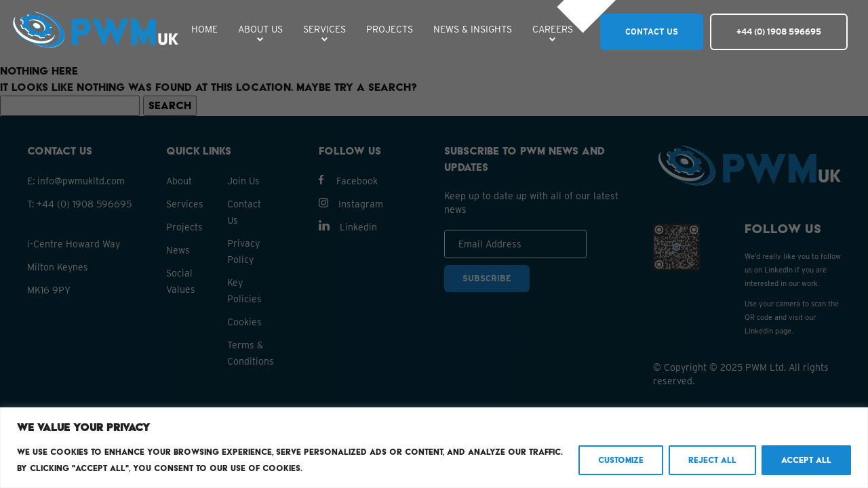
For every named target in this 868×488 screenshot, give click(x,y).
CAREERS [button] (553, 29)
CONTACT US (652, 32)
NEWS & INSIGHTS (473, 29)
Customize (621, 460)
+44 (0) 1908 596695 (779, 32)
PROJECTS (390, 29)
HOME (204, 29)
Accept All (806, 460)
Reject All (712, 460)
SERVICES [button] (324, 29)
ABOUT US (260, 29)
